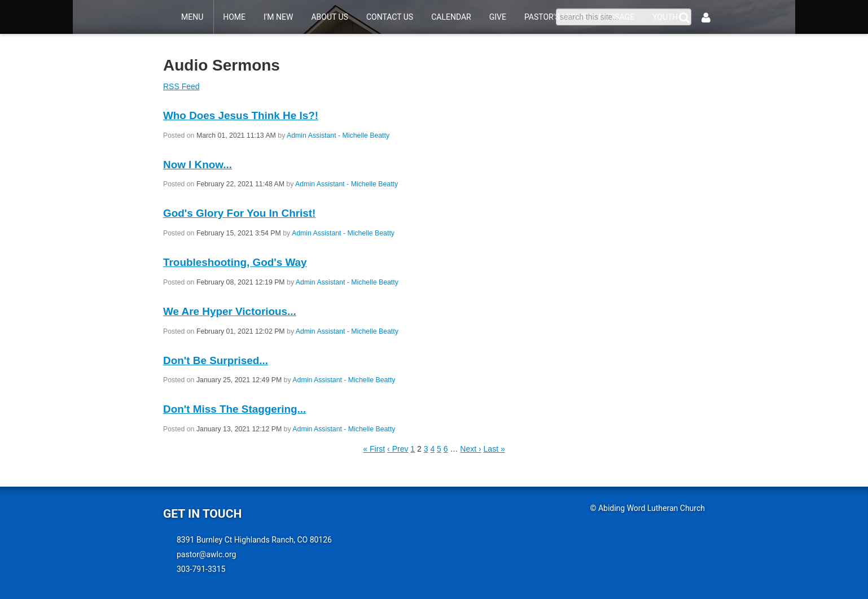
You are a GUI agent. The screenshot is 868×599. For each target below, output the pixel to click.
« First (374, 449)
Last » (494, 449)
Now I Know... (198, 165)
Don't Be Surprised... (216, 360)
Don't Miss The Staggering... (234, 409)
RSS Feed (181, 86)
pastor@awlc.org (206, 554)
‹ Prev (398, 449)
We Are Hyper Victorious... (230, 311)
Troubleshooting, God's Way (235, 262)
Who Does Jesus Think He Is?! (241, 115)
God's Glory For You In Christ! (239, 213)
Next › (470, 449)
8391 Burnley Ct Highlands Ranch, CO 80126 (254, 540)
